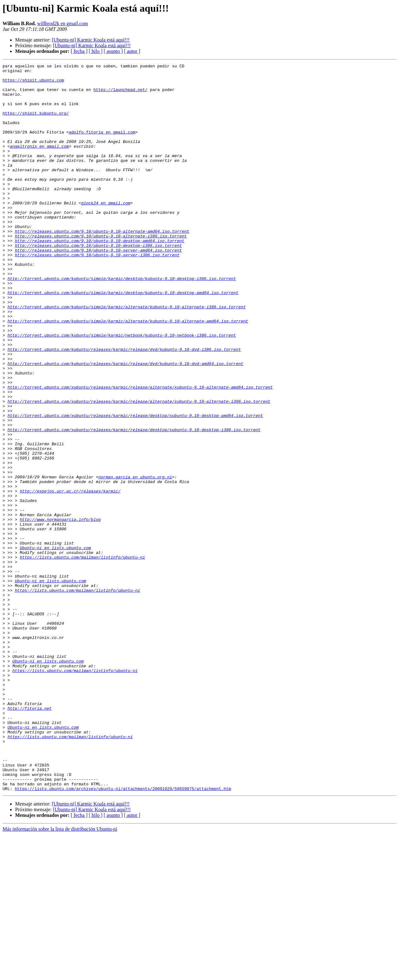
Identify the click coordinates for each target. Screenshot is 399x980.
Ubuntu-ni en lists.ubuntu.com (55, 645)
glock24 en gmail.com (106, 231)
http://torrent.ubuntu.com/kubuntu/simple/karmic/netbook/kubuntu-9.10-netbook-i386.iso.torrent (122, 390)
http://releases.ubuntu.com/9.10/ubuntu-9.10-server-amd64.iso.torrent (98, 288)
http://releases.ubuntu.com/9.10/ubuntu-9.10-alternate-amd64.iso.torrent (102, 265)
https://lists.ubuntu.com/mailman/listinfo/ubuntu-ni (83, 656)
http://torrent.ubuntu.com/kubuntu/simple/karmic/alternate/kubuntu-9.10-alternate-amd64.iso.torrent (128, 373)
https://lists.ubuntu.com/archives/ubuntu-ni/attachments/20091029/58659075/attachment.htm (123, 934)
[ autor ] (132, 51)
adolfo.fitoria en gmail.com (102, 146)
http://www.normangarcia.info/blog (60, 611)
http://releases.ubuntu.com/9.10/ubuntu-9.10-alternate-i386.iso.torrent (101, 271)
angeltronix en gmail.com (39, 163)
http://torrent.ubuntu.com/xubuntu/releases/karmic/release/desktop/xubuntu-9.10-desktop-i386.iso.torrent (134, 503)
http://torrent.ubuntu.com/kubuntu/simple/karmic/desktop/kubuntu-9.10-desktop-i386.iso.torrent (122, 322)
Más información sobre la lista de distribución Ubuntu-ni (60, 974)
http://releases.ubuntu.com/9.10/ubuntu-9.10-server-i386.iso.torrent (97, 293)
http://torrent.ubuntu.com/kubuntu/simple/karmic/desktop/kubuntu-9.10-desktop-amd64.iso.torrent (123, 339)
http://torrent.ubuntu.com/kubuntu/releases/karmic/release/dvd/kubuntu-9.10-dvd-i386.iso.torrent (124, 407)
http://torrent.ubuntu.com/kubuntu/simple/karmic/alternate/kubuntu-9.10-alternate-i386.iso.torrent (127, 356)
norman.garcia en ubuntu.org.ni (135, 560)
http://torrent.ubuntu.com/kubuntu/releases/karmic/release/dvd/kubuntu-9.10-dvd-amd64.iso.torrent (125, 424)
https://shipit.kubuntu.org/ (36, 123)
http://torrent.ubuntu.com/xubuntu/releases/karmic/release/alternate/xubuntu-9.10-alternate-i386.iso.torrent (139, 469)
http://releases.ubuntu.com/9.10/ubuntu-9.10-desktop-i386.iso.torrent (98, 282)
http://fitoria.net (30, 838)
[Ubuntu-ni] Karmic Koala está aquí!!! (91, 40)
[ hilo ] (96, 51)
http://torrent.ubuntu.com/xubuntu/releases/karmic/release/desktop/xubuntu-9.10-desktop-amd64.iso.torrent (135, 486)
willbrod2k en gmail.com (63, 23)
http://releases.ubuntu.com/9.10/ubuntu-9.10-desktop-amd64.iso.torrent (100, 276)
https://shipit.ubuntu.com (33, 84)
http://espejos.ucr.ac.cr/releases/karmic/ (70, 577)
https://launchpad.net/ (121, 95)
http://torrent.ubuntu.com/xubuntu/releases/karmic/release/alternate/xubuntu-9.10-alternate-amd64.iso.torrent (140, 452)
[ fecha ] (79, 51)
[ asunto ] (113, 51)
